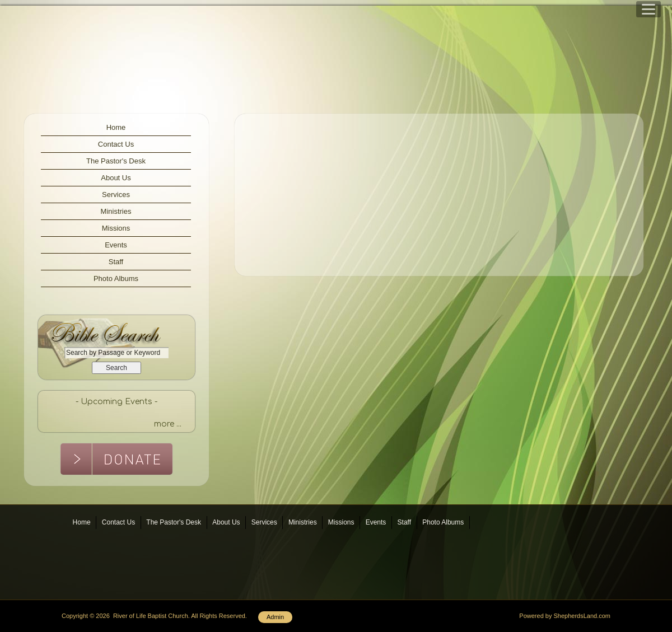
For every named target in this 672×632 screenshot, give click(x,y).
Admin (275, 617)
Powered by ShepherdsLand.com (565, 616)
